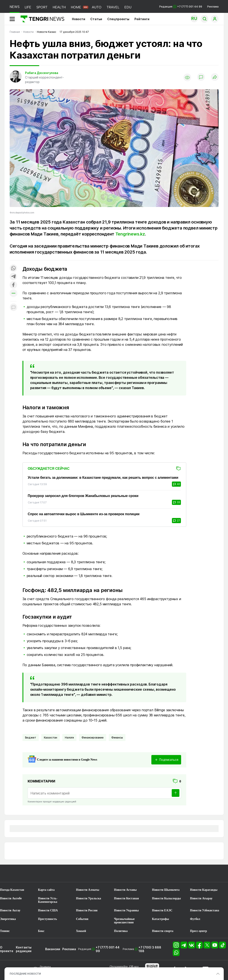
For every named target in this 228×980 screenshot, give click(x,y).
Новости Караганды (204, 890)
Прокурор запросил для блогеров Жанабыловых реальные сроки (83, 496)
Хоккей (81, 931)
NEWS (15, 7)
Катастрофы (160, 919)
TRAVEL (113, 7)
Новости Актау (10, 910)
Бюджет (31, 738)
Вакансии (53, 949)
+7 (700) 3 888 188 (150, 949)
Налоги (69, 738)
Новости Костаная (127, 898)
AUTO (97, 7)
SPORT (42, 7)
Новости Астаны (125, 890)
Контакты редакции (24, 949)
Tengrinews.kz (130, 234)
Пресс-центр (199, 931)
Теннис (5, 931)
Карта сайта (46, 890)
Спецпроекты (118, 19)
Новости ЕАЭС (162, 910)
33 (176, 502)
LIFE (28, 7)
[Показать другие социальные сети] (13, 294)
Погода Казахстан (12, 890)
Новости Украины (127, 910)
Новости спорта (163, 931)
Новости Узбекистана (205, 910)
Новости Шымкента (166, 890)
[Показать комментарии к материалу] (13, 308)
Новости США (48, 910)
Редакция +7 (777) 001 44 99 (181, 7)
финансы (117, 738)
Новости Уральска (89, 898)
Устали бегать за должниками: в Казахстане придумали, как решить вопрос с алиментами (103, 478)
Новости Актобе (11, 898)
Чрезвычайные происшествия (124, 921)
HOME (76, 7)
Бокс (41, 931)
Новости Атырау (201, 898)
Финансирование (93, 738)
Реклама (213, 7)
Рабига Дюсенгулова (42, 73)
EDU (128, 7)
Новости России (87, 910)
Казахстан (51, 738)
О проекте (7, 949)
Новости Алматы (88, 890)
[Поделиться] (215, 77)
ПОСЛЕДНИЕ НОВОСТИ (25, 974)
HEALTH (59, 7)
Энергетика (8, 919)
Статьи (96, 19)
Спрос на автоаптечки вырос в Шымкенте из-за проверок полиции (84, 514)
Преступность (48, 919)
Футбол (195, 919)
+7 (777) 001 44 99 (108, 949)
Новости (79, 19)
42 (176, 484)
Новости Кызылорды (166, 898)
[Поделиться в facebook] (13, 285)
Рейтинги (142, 19)
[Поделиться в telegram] (13, 277)
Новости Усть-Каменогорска (48, 900)
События (82, 919)
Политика (121, 931)
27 (176, 521)
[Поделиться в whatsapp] (13, 268)
